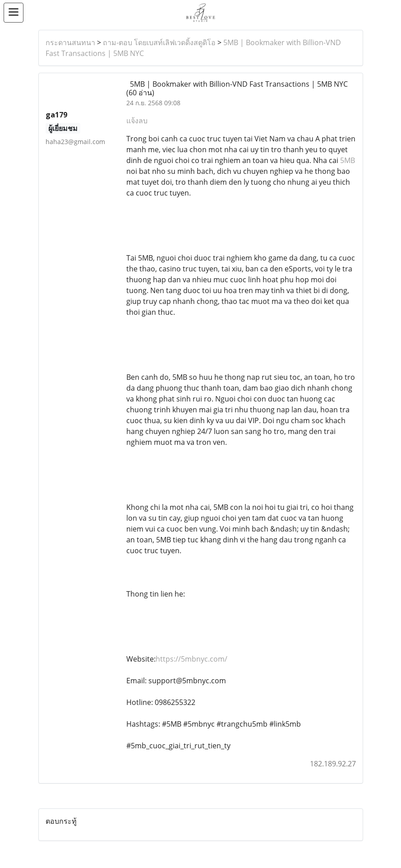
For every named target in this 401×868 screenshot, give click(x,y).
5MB (348, 160)
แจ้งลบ (137, 121)
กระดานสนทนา (70, 42)
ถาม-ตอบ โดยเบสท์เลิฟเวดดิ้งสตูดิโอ (159, 42)
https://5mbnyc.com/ (191, 659)
